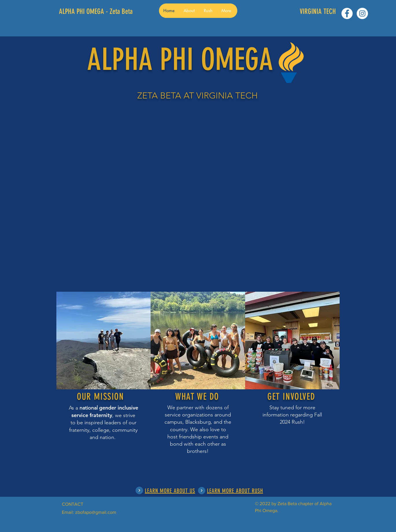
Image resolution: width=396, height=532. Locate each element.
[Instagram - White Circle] (362, 13)
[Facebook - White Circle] (347, 13)
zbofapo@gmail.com (96, 512)
